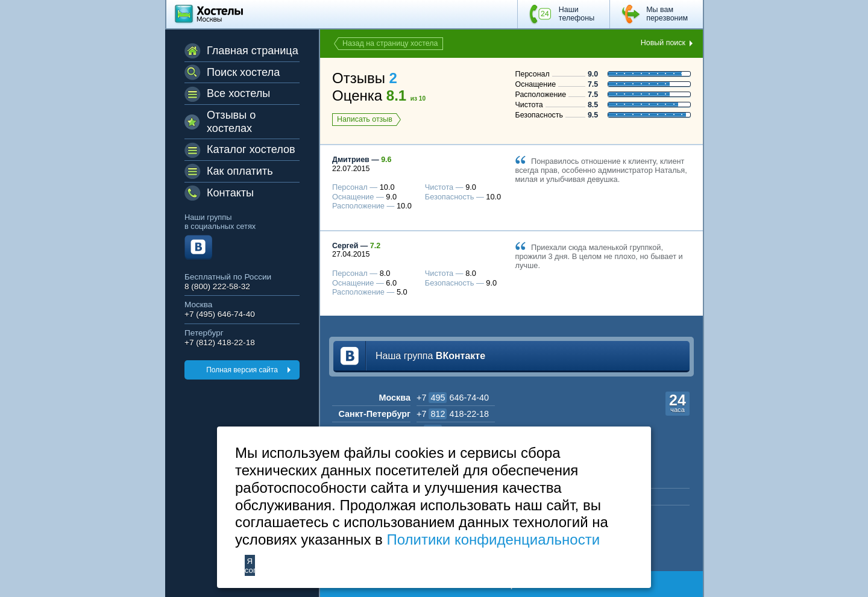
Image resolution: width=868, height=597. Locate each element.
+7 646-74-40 (453, 398)
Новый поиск (663, 43)
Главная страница (253, 51)
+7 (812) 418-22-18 (220, 342)
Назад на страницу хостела (390, 43)
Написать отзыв (365, 119)
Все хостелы (238, 93)
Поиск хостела (243, 72)
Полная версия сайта (242, 370)
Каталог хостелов (251, 149)
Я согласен (250, 566)
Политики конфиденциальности (493, 539)
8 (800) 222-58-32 (217, 286)
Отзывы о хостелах (231, 122)
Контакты (230, 193)
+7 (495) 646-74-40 (220, 314)
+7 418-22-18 (453, 414)
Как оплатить (240, 171)
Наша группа (430, 356)
